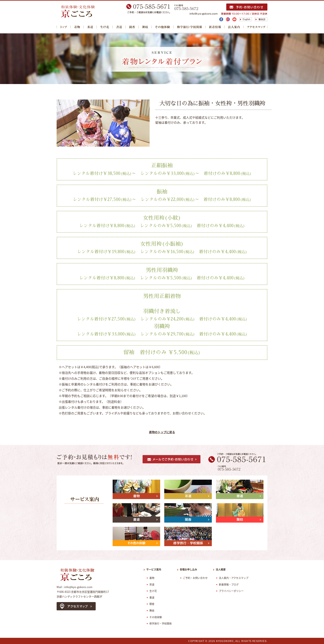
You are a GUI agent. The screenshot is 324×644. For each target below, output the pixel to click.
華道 (105, 27)
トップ (64, 27)
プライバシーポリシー (231, 591)
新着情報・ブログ (229, 585)
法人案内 (234, 27)
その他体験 (163, 27)
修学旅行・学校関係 (190, 27)
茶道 (90, 27)
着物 (77, 27)
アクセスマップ (256, 27)
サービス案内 (154, 569)
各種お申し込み (188, 569)
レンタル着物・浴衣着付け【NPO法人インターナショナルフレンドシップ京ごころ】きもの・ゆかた (91, 12)
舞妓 (145, 27)
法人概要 (221, 569)
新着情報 (215, 27)
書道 (119, 27)
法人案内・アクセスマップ (234, 578)
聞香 (132, 27)
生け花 (153, 591)
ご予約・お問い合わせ (195, 578)
